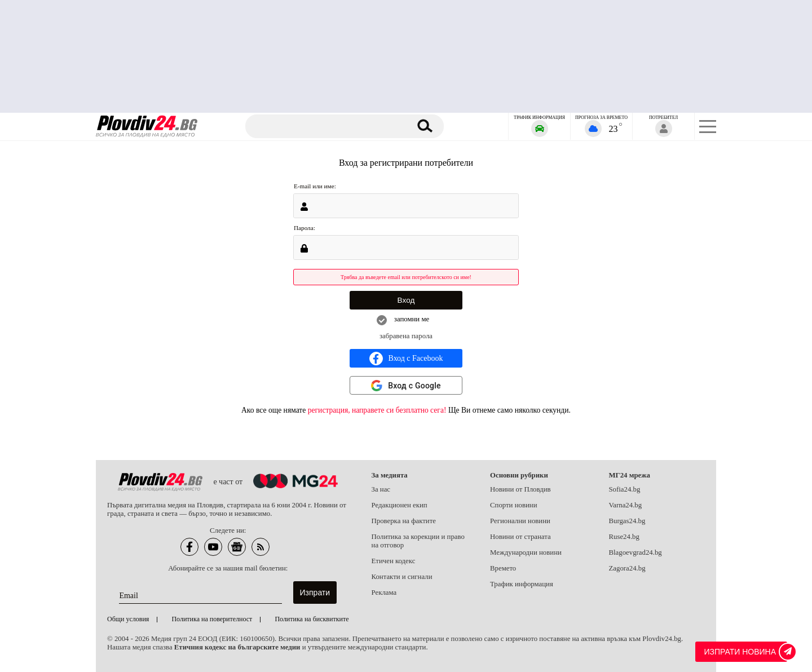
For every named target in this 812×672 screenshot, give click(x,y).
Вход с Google (414, 386)
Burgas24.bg (627, 521)
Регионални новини (520, 521)
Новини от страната (520, 537)
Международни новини (526, 552)
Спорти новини (514, 505)
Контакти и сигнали (402, 577)
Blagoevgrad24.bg (636, 552)
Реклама (384, 593)
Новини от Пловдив (520, 489)
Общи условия (128, 619)
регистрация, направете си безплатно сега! (377, 410)
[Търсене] (329, 126)
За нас (381, 489)
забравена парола (406, 336)
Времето (503, 568)
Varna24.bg (626, 505)
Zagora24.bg (627, 568)
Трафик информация (522, 584)
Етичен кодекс (394, 561)
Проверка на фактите (404, 521)
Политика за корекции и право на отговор (418, 541)
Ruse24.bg (624, 537)
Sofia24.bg (625, 489)
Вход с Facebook (406, 359)
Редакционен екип (400, 505)
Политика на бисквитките (312, 619)
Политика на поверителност (212, 619)
